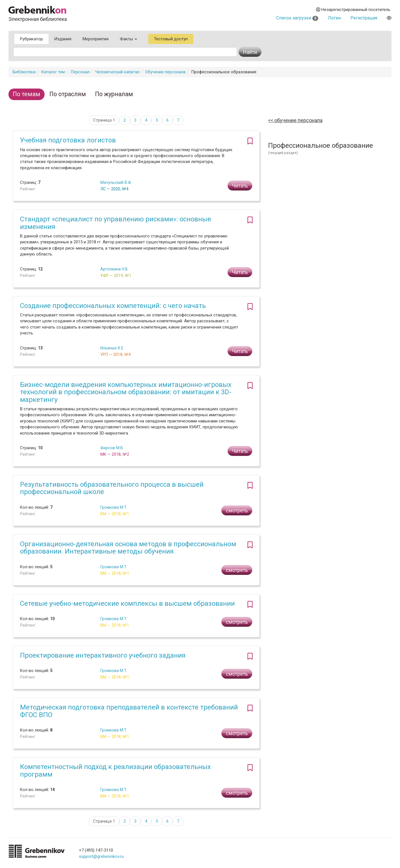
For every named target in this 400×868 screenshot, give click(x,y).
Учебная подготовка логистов (68, 140)
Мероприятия (96, 39)
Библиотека (24, 72)
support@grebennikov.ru (101, 856)
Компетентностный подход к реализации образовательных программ (115, 770)
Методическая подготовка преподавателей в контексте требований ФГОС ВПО (129, 711)
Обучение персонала (165, 72)
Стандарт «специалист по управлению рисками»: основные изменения (116, 223)
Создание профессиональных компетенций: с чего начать (113, 306)
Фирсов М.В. (112, 448)
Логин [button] (334, 18)
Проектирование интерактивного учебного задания (103, 655)
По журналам (114, 94)
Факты (128, 39)
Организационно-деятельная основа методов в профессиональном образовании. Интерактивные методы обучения (128, 548)
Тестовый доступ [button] (171, 39)
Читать (240, 186)
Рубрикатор (31, 39)
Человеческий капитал (117, 72)
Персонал (80, 72)
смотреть (237, 511)
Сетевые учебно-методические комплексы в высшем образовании (127, 603)
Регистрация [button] (364, 18)
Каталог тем (53, 72)
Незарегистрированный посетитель (353, 10)
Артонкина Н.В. (114, 269)
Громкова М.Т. (114, 507)
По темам (26, 94)
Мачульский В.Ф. (116, 182)
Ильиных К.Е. (112, 348)
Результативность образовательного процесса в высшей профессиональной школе (112, 488)
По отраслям (68, 94)
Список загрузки (297, 18)
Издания (63, 39)
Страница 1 (104, 120)
